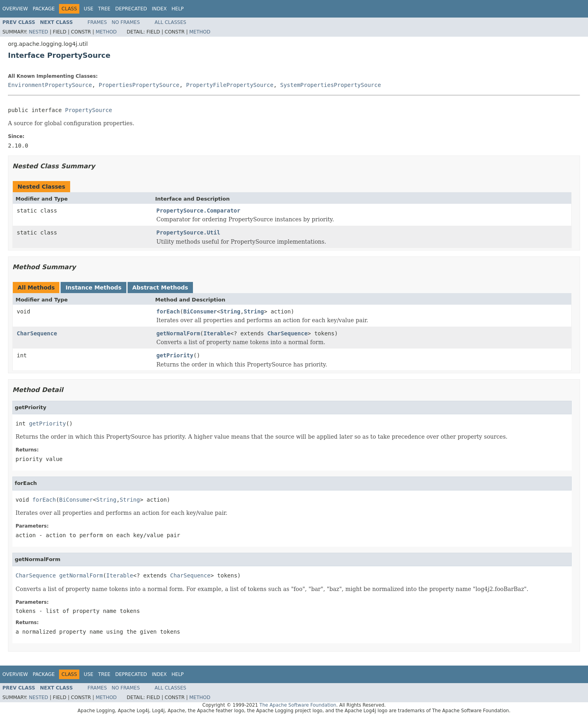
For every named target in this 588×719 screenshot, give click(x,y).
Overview (15, 9)
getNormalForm (178, 333)
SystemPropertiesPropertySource (331, 85)
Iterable (217, 333)
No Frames (126, 22)
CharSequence (37, 333)
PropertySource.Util (188, 232)
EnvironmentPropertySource (50, 85)
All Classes (170, 22)
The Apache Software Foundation (298, 705)
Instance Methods (93, 288)
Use (88, 9)
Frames (97, 22)
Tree (104, 9)
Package (44, 9)
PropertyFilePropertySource (230, 85)
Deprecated (131, 9)
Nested (38, 32)
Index (159, 9)
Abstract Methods (160, 288)
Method (106, 32)
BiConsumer (200, 311)
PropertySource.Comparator (198, 211)
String (230, 311)
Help (178, 9)
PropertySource (88, 110)
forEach (168, 311)
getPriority (175, 355)
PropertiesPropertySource (139, 85)
